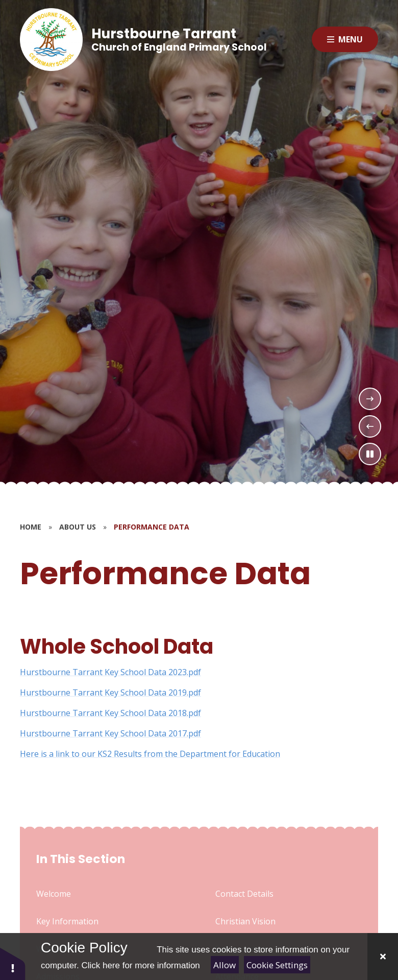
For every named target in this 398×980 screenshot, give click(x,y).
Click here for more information (140, 965)
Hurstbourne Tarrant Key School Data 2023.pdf (110, 672)
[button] (13, 963)
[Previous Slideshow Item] (370, 426)
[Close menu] (345, 39)
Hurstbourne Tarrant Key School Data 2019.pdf (110, 692)
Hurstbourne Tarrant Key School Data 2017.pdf (110, 733)
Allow (225, 965)
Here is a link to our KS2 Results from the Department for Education (150, 754)
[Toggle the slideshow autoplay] (370, 454)
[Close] (383, 957)
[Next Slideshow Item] (370, 399)
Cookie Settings (277, 965)
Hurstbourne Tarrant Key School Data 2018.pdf (110, 713)
